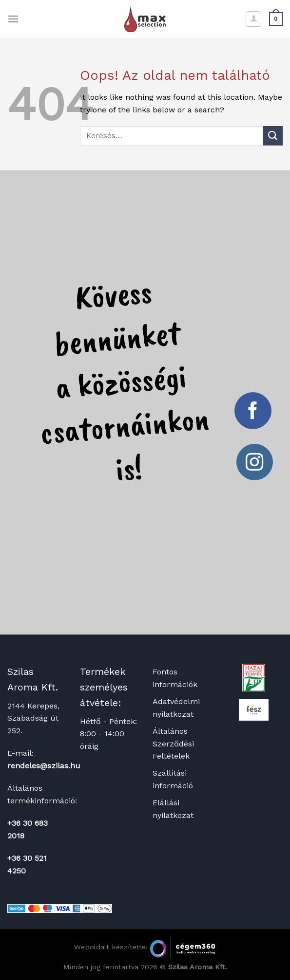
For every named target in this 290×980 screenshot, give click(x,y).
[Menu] (13, 19)
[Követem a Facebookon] (253, 411)
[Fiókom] (253, 19)
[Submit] (273, 136)
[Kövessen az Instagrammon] (255, 462)
